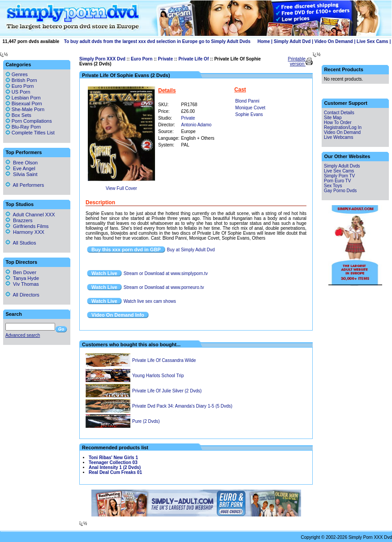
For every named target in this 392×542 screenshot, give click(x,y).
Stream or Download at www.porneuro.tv (164, 287)
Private (166, 59)
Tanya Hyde (22, 278)
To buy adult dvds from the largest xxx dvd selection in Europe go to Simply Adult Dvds (157, 41)
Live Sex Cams (373, 41)
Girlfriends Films (27, 226)
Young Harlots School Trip (158, 376)
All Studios (21, 243)
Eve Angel (20, 168)
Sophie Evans (249, 114)
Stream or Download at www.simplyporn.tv (166, 273)
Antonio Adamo (196, 125)
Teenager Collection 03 (113, 462)
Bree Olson (22, 163)
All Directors (22, 295)
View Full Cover (121, 188)
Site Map (333, 118)
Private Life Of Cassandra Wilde (164, 360)
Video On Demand (334, 41)
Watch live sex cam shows (150, 301)
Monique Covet (250, 108)
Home (264, 41)
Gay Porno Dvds (340, 191)
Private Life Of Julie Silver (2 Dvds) (167, 391)
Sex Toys (333, 186)
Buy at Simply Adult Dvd (191, 250)
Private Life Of (194, 59)
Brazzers (19, 220)
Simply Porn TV (339, 176)
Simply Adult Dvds (342, 166)
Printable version (297, 61)
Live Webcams (338, 137)
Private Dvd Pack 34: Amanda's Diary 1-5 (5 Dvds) (182, 406)
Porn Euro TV (337, 181)
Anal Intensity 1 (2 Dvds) (115, 467)
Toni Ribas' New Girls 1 (113, 458)
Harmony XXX (25, 232)
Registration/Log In (343, 127)
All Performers (25, 185)
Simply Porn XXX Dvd (102, 59)
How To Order (338, 123)
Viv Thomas (22, 284)
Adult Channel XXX (30, 215)
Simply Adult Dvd (292, 41)
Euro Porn (142, 59)
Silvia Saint (22, 174)
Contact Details (339, 113)
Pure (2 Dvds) (146, 421)
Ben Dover (21, 272)
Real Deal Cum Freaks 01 (115, 472)
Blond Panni (247, 101)
